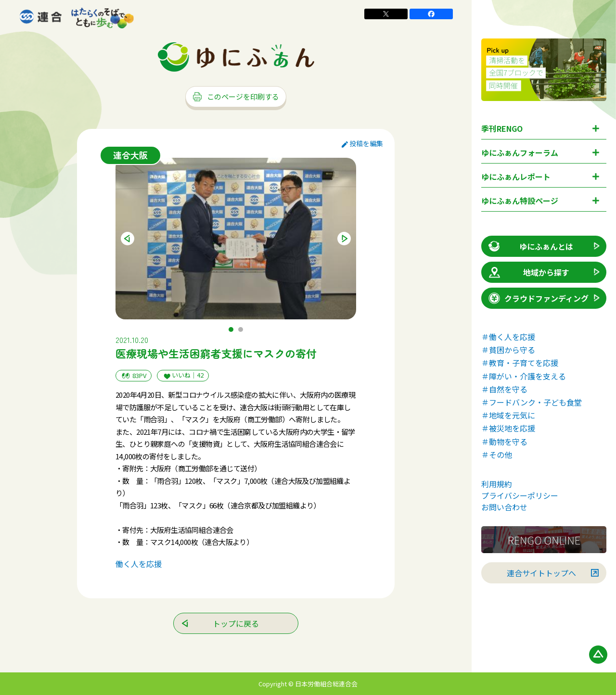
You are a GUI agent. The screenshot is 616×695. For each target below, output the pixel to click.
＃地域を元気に (508, 415)
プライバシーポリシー (520, 495)
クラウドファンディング (538, 298)
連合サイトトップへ (541, 573)
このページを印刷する (236, 96)
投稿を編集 (362, 143)
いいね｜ (183, 375)
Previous (128, 239)
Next (344, 239)
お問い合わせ (504, 507)
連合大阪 (130, 155)
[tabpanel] (236, 239)
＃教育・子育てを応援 (520, 363)
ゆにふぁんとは (530, 246)
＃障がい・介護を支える (524, 376)
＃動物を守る (504, 442)
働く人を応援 (139, 564)
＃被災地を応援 (508, 428)
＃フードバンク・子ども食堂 (532, 402)
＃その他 (497, 455)
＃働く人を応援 (508, 337)
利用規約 (497, 484)
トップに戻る (236, 623)
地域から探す (528, 272)
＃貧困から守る (508, 350)
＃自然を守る (504, 389)
